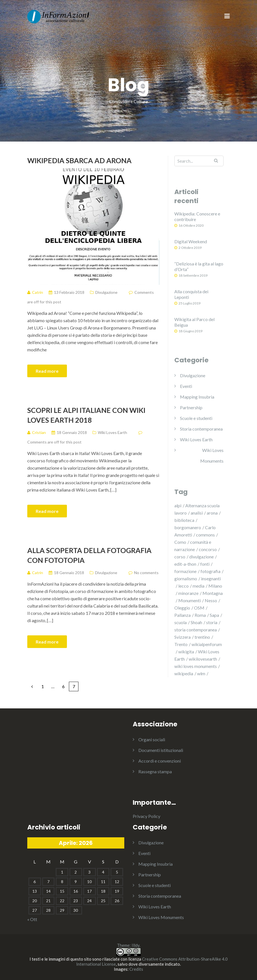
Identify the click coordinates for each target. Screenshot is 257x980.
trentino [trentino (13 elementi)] (202, 637)
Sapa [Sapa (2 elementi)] (214, 615)
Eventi (186, 386)
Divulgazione (106, 292)
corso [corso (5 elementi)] (180, 557)
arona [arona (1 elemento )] (212, 513)
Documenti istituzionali (161, 750)
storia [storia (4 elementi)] (212, 622)
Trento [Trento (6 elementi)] (181, 644)
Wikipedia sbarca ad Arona (79, 160)
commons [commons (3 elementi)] (205, 535)
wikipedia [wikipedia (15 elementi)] (184, 673)
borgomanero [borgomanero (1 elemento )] (188, 527)
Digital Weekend (191, 241)
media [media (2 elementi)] (199, 586)
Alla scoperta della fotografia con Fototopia (89, 555)
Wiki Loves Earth (112, 432)
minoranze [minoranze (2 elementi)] (188, 593)
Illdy (136, 945)
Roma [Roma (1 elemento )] (200, 615)
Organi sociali (152, 739)
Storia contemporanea (201, 429)
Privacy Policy (146, 816)
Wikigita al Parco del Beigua (194, 322)
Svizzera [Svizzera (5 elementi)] (182, 637)
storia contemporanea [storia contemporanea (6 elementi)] (196, 630)
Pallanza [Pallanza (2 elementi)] (182, 615)
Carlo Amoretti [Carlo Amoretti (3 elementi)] (195, 531)
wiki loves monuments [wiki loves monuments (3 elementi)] (196, 666)
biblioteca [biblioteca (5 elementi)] (184, 520)
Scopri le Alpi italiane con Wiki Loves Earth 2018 (86, 415)
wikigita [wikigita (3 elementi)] (186, 652)
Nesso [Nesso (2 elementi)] (211, 600)
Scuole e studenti (196, 418)
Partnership (191, 407)
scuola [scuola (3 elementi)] (181, 622)
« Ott (32, 919)
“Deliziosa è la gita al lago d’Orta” (199, 266)
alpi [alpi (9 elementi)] (178, 505)
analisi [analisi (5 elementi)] (197, 513)
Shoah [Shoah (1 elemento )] (196, 622)
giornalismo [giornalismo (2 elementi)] (186, 578)
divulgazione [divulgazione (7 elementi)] (201, 557)
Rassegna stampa (155, 771)
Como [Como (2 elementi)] (180, 542)
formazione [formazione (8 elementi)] (185, 571)
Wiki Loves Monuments (212, 455)
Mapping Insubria (197, 397)
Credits (136, 969)
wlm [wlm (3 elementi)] (201, 673)
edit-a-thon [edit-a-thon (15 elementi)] (185, 564)
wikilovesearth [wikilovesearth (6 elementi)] (203, 659)
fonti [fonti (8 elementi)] (205, 564)
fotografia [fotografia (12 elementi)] (210, 571)
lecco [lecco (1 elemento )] (183, 586)
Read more (47, 371)
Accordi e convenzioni (160, 761)
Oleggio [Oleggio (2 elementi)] (182, 608)
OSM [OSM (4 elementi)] (199, 608)
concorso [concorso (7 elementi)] (208, 549)
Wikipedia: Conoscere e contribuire (197, 216)
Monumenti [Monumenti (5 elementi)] (190, 600)
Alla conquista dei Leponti (191, 294)
